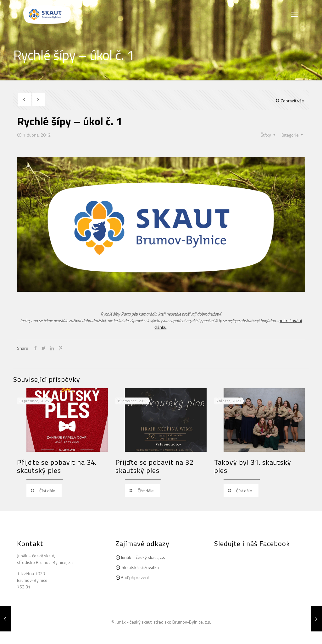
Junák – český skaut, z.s (143, 557)
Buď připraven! (135, 577)
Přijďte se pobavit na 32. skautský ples (155, 466)
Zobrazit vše (290, 101)
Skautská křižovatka (140, 567)
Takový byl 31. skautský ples (253, 466)
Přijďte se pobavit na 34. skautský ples (57, 466)
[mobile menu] (295, 14)
